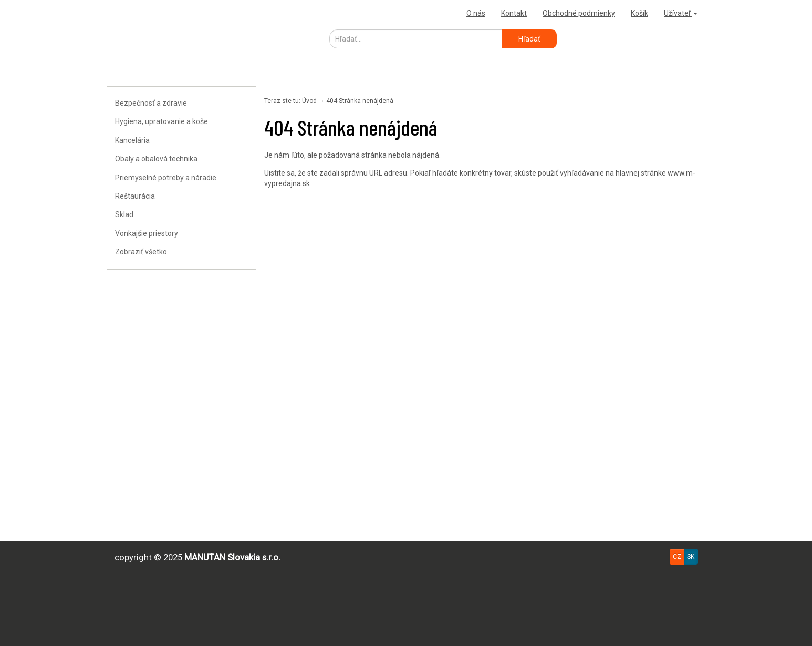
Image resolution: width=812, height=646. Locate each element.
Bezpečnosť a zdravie (151, 103)
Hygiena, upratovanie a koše (162, 121)
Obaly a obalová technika (156, 159)
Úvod (309, 101)
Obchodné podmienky (579, 13)
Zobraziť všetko (141, 252)
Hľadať (529, 39)
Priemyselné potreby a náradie (166, 178)
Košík (639, 13)
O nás (476, 13)
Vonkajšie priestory (147, 233)
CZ (677, 557)
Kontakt (514, 13)
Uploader (125, 13)
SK (691, 557)
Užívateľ (681, 13)
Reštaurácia (135, 196)
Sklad (124, 214)
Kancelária (132, 140)
